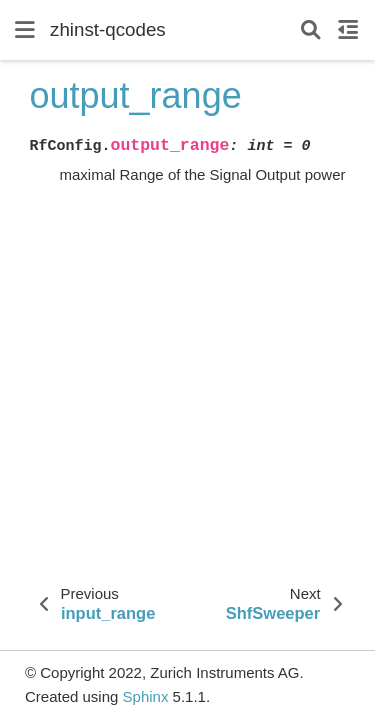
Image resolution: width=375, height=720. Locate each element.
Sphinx (146, 696)
